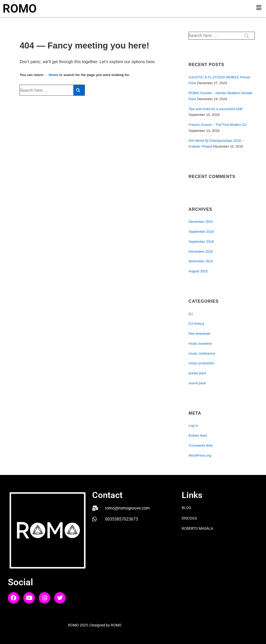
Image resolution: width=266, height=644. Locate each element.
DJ (191, 314)
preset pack (197, 373)
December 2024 (201, 222)
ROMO (20, 9)
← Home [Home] (51, 75)
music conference (202, 353)
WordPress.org (200, 455)
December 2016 (201, 251)
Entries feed (198, 435)
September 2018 (201, 242)
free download (199, 334)
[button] (259, 8)
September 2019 (201, 232)
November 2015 (201, 261)
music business (200, 343)
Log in (193, 426)
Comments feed (201, 445)
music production (201, 363)
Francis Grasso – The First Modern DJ (217, 125)
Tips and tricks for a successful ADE (216, 109)
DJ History (196, 324)
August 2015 (198, 271)
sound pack (197, 383)
